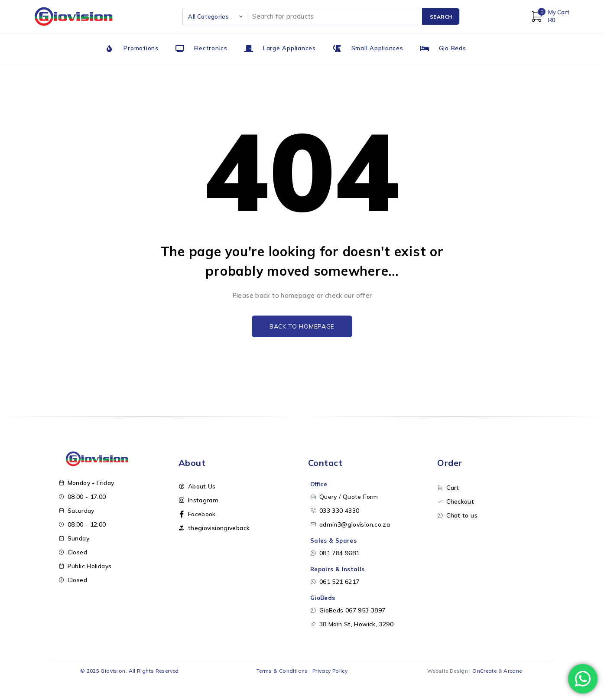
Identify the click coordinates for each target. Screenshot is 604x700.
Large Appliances (289, 48)
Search (441, 17)
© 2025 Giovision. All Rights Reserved (130, 671)
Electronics (211, 48)
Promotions (141, 48)
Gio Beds (453, 48)
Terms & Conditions (282, 671)
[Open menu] (8, 692)
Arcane (513, 671)
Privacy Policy (330, 671)
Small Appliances (377, 48)
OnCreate (484, 671)
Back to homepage (302, 326)
